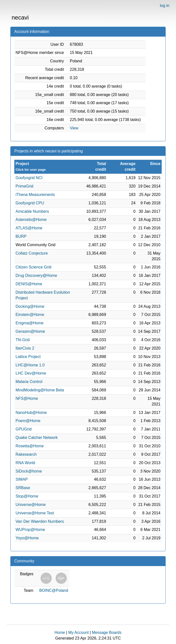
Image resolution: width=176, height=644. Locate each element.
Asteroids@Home (31, 220)
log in (165, 6)
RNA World (25, 463)
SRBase (23, 488)
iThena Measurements (35, 195)
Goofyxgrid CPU (30, 203)
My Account (78, 632)
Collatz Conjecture (32, 253)
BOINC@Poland (54, 590)
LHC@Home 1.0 (30, 365)
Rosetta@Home (30, 446)
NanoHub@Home (31, 413)
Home (60, 632)
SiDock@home (29, 471)
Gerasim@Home (30, 331)
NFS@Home (27, 398)
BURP (21, 236)
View (74, 128)
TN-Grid (23, 340)
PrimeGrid (24, 186)
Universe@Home (31, 505)
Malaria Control (29, 382)
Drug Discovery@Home (36, 275)
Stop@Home (27, 496)
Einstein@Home (30, 315)
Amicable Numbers (32, 211)
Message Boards (107, 632)
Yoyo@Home (27, 538)
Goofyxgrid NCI (29, 178)
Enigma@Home (29, 323)
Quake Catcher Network (37, 438)
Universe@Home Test (35, 513)
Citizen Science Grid (33, 267)
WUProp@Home (30, 530)
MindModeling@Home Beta (40, 390)
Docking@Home (30, 306)
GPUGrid (24, 429)
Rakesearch (26, 454)
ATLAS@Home (29, 228)
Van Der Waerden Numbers (40, 521)
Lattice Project (28, 357)
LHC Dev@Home (31, 373)
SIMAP (22, 479)
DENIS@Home (29, 284)
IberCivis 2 (25, 348)
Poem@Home (28, 421)
